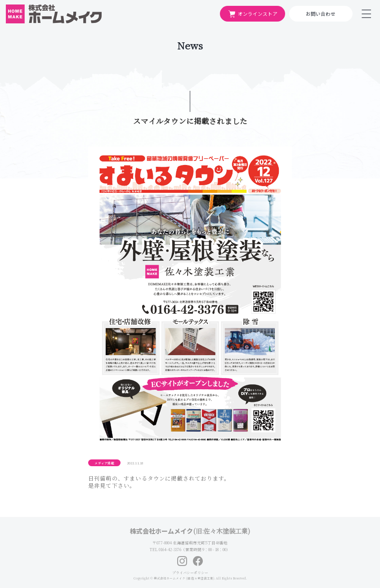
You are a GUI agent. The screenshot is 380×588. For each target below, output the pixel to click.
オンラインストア (253, 14)
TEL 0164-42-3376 (165, 550)
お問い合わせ (321, 14)
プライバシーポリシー (190, 572)
